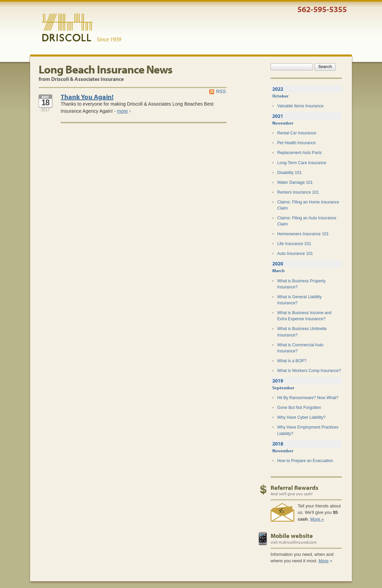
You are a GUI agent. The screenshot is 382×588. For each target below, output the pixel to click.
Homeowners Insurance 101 (303, 234)
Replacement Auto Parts (300, 153)
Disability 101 (290, 173)
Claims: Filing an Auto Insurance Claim (307, 221)
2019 (278, 381)
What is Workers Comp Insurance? (309, 371)
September (283, 388)
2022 (278, 89)
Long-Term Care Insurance (302, 163)
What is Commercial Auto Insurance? (301, 348)
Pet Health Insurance (297, 143)
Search (325, 67)
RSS (221, 91)
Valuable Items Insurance (300, 106)
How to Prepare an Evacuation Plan (305, 464)
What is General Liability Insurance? (300, 300)
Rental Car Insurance (297, 133)
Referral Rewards (294, 488)
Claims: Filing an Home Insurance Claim (308, 205)
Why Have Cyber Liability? (302, 417)
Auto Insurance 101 (295, 254)
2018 (278, 444)
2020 (278, 264)
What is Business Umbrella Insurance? (302, 332)
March (279, 270)
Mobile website (292, 536)
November (283, 123)
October (280, 96)
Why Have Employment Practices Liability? (308, 430)
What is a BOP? (292, 361)
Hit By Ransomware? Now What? (308, 398)
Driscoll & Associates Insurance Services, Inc (81, 28)
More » (317, 519)
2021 (278, 116)
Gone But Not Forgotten (299, 408)
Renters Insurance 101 (298, 192)
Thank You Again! (87, 97)
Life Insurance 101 (294, 244)
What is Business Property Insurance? (302, 284)
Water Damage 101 (295, 182)
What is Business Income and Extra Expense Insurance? (304, 316)
